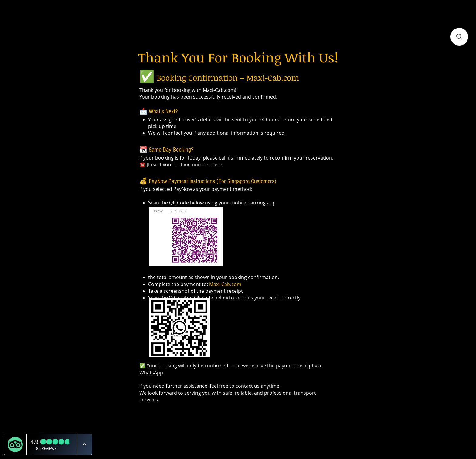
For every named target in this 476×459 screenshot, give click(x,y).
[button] (459, 37)
